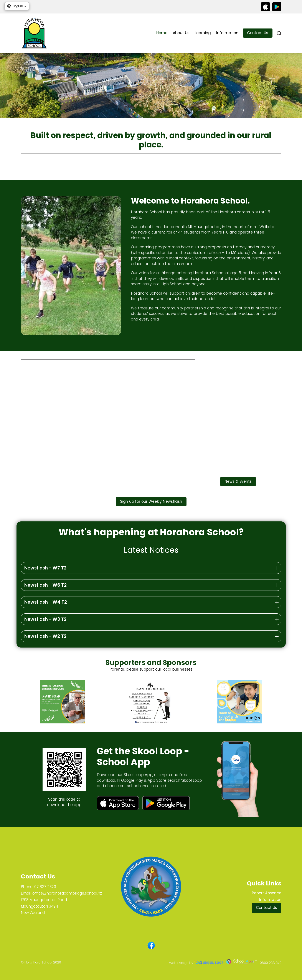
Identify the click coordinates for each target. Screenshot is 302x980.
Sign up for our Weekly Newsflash (151, 501)
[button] (17, 6)
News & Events (238, 481)
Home (162, 33)
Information (227, 33)
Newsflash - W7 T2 (45, 568)
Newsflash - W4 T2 (46, 602)
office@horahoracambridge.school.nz (67, 893)
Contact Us (258, 33)
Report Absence (267, 893)
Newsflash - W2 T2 (45, 636)
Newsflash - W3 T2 (45, 619)
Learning (203, 33)
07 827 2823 (45, 887)
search (279, 33)
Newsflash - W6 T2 (45, 585)
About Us (181, 33)
